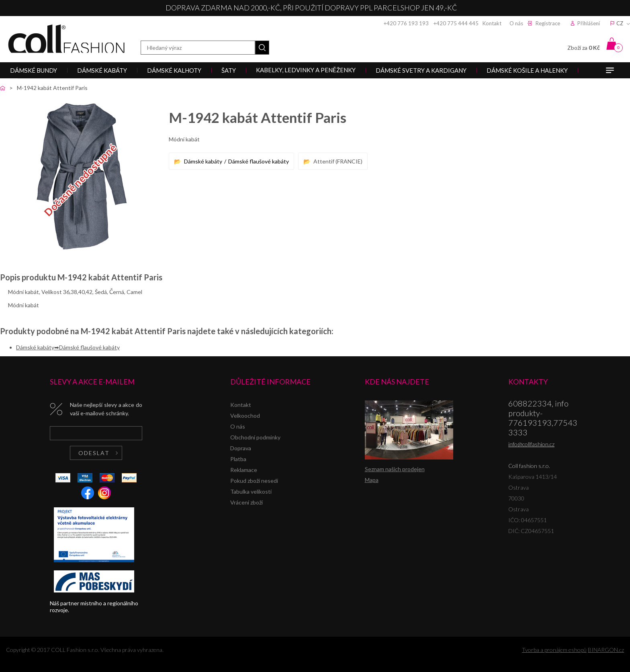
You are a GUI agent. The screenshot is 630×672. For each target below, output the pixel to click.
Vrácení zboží (246, 502)
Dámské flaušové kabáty (259, 161)
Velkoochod (245, 416)
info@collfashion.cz (531, 444)
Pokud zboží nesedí (254, 481)
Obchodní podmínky (255, 437)
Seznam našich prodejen (395, 469)
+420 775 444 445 (456, 23)
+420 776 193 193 (406, 23)
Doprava (241, 448)
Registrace (548, 23)
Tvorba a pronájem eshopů (554, 650)
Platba (238, 459)
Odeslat (94, 453)
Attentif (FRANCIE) (338, 161)
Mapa (372, 480)
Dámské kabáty (203, 161)
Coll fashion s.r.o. (66, 39)
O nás (516, 23)
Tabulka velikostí (251, 491)
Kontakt (492, 23)
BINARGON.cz (606, 650)
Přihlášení (589, 23)
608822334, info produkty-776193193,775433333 (543, 418)
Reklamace (244, 470)
